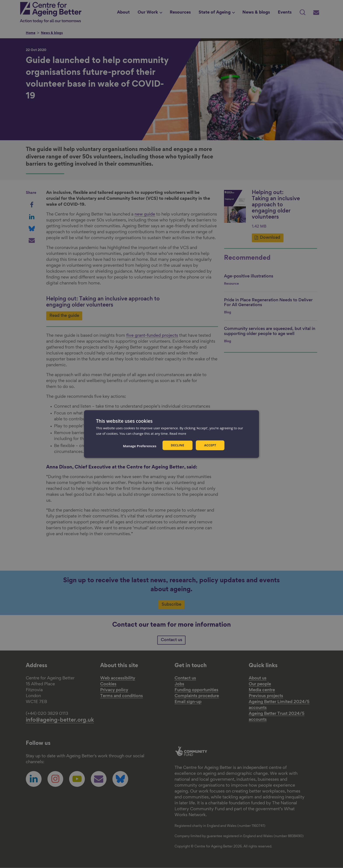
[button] (140, 446)
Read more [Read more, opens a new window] (178, 433)
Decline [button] (178, 445)
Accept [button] (210, 445)
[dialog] (171, 434)
